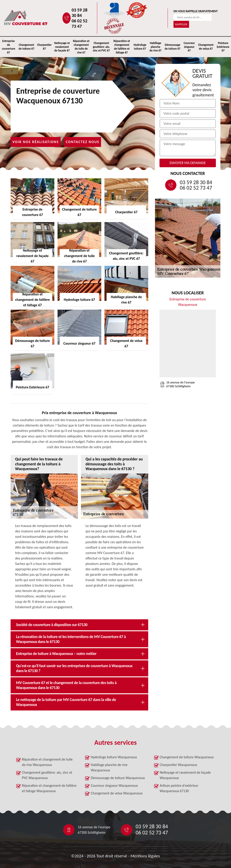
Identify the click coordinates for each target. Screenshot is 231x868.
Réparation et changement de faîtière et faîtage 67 (122, 47)
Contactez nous (83, 142)
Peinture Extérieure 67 (223, 47)
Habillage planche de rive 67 (156, 47)
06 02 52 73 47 (79, 23)
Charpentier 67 (44, 47)
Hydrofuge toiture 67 (140, 47)
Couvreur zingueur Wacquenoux (114, 786)
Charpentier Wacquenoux (178, 765)
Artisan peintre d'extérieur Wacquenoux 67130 (179, 788)
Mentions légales (145, 856)
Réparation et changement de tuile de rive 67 (81, 47)
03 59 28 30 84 (79, 13)
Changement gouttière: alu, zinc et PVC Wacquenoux (47, 775)
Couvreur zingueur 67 (189, 47)
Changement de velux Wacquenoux (117, 793)
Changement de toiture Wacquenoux (187, 757)
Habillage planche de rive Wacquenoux (109, 767)
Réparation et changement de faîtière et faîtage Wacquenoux (49, 788)
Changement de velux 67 (206, 47)
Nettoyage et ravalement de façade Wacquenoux (185, 775)
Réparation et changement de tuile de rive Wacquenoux (47, 762)
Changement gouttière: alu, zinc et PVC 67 (102, 47)
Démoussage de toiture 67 (173, 47)
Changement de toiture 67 (26, 47)
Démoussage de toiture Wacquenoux (118, 778)
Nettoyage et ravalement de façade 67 (62, 47)
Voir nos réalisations (36, 142)
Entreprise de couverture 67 (8, 47)
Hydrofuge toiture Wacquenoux (114, 757)
